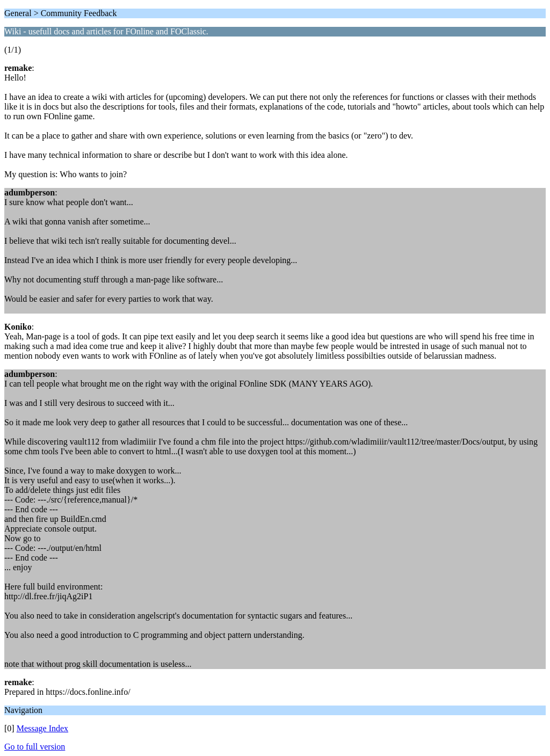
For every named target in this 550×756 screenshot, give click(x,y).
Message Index (42, 728)
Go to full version (35, 747)
